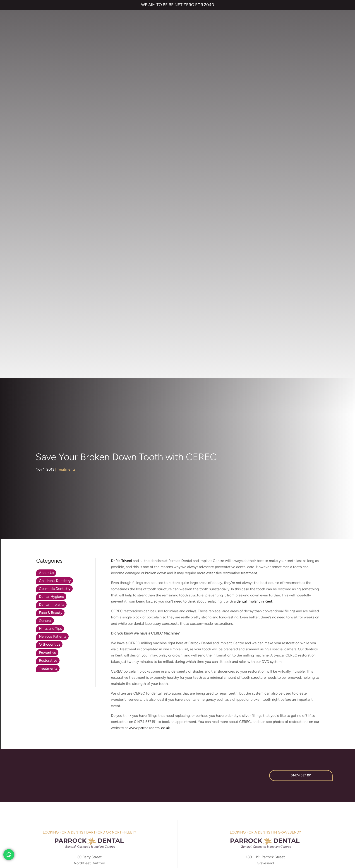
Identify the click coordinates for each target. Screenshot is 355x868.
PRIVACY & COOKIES (67, 830)
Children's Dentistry (55, 203)
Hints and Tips (50, 251)
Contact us (252, 711)
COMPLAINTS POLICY (102, 830)
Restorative (48, 283)
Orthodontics (50, 267)
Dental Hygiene (52, 219)
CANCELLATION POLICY (138, 830)
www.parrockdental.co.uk (149, 350)
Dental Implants (52, 227)
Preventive (48, 275)
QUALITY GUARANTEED (176, 830)
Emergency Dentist (172, 749)
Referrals (273, 711)
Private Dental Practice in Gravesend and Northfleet (52, 845)
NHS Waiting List (264, 724)
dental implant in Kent (254, 224)
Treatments (66, 92)
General (45, 243)
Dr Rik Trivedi (121, 183)
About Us (46, 195)
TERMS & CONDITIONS (31, 830)
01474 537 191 (301, 398)
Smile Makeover (169, 741)
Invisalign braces (171, 719)
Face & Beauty (51, 235)
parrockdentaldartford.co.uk (89, 508)
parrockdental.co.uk (265, 508)
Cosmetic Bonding (171, 734)
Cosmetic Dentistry (55, 211)
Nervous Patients (53, 259)
